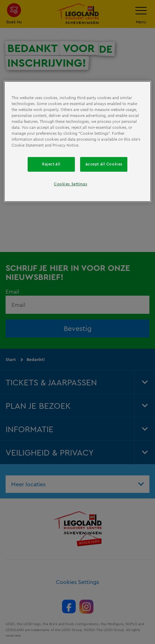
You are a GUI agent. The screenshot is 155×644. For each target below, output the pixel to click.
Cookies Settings (71, 184)
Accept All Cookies (104, 164)
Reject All (51, 164)
